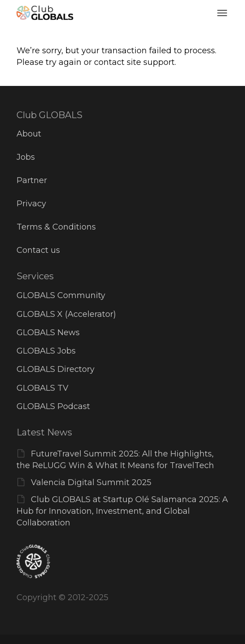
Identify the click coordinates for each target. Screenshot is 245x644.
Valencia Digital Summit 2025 (91, 482)
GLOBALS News (48, 333)
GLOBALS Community (61, 295)
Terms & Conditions (56, 227)
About (29, 134)
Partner (32, 180)
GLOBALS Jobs (46, 351)
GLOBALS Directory (56, 369)
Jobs (26, 157)
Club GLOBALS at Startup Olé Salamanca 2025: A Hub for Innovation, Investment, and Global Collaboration (122, 511)
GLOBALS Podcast (53, 406)
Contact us (38, 250)
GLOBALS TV (43, 388)
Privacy (31, 204)
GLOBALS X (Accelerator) (66, 314)
